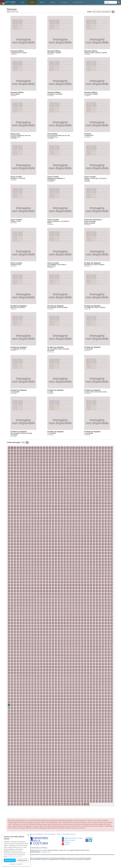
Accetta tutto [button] (10, 860)
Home (22, 2)
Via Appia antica (78, 2)
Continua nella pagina (14, 442)
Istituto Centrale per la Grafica (72, 838)
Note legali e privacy (69, 834)
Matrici (42, 2)
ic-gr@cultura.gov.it (46, 852)
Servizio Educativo (68, 840)
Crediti (59, 834)
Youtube (66, 844)
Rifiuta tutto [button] (23, 860)
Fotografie (64, 2)
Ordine (89, 12)
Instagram (66, 842)
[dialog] (16, 850)
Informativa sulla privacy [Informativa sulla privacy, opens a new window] (15, 857)
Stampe (32, 2)
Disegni (52, 2)
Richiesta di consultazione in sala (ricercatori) (41, 834)
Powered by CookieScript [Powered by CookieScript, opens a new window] (16, 864)
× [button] (28, 835)
